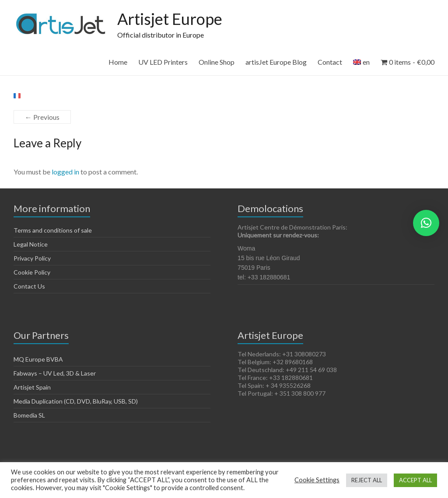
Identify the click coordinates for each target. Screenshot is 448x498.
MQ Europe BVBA (38, 359)
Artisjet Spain (32, 387)
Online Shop (217, 62)
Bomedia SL (29, 415)
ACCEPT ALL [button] (415, 480)
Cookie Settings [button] (317, 480)
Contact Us (29, 286)
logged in (65, 172)
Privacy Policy (32, 258)
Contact (330, 62)
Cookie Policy (32, 272)
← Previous (42, 117)
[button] (426, 223)
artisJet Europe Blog (276, 62)
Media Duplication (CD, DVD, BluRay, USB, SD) (76, 401)
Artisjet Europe (170, 19)
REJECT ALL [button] (367, 480)
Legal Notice (31, 244)
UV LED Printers (163, 62)
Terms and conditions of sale (53, 230)
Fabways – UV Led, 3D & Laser (55, 373)
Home (118, 62)
